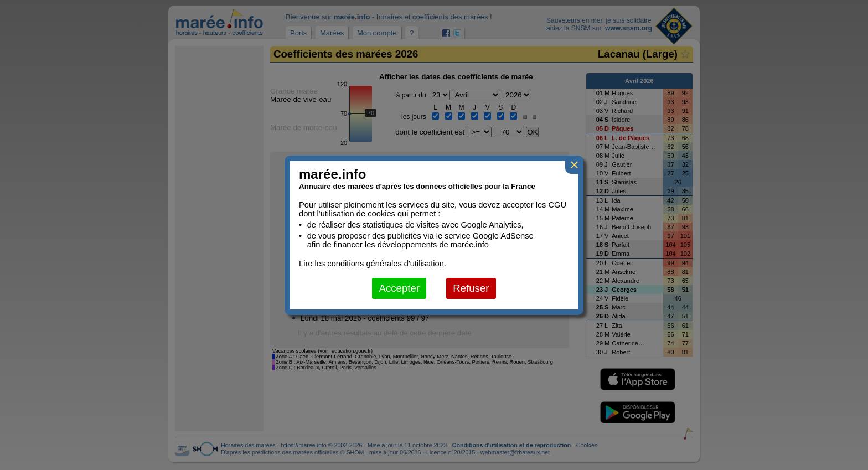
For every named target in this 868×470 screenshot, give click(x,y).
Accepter (399, 288)
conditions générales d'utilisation (386, 264)
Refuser (471, 288)
